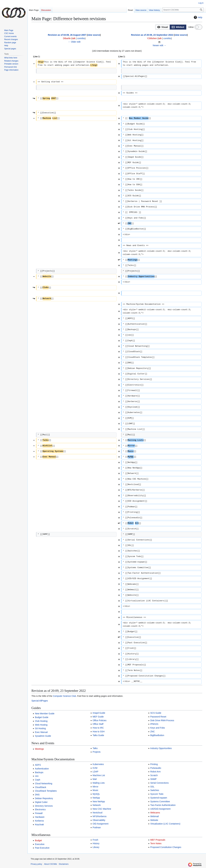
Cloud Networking (44, 783)
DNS (37, 795)
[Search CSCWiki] (183, 10)
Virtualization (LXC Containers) (165, 824)
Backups (39, 772)
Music (95, 790)
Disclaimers (64, 864)
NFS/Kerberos (100, 816)
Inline (191, 27)
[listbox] (171, 27)
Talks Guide (98, 735)
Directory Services (44, 806)
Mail (95, 779)
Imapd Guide (99, 713)
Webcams (155, 813)
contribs (81, 38)
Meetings (39, 749)
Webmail (155, 816)
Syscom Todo (157, 794)
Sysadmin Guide (43, 736)
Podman (97, 827)
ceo (37, 776)
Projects (97, 752)
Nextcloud (97, 813)
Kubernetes (98, 764)
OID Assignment (100, 824)
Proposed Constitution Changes (166, 847)
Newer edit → (159, 45)
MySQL (96, 794)
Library (96, 847)
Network (97, 805)
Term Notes (156, 843)
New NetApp (99, 801)
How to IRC (98, 728)
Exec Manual (41, 732)
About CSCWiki (50, 864)
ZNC (153, 732)
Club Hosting (41, 721)
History (96, 843)
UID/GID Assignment (160, 809)
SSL (152, 787)
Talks (95, 748)
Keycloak (39, 824)
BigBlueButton (157, 735)
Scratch (154, 775)
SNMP (153, 779)
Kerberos (39, 821)
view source (94, 35)
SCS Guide (156, 713)
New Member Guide (45, 714)
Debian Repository (44, 798)
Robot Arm (155, 772)
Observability (99, 820)
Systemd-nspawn (159, 798)
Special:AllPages (40, 701)
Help (198, 17)
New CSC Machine (102, 809)
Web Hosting (41, 725)
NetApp (96, 798)
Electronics (40, 809)
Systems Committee (160, 801)
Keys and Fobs (158, 728)
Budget (38, 840)
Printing (154, 764)
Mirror (95, 787)
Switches (155, 790)
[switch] (198, 27)
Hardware (40, 817)
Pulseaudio (156, 768)
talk (74, 38)
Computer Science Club (64, 696)
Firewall (39, 813)
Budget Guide (42, 717)
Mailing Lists (99, 783)
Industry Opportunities (161, 748)
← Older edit (74, 42)
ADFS (38, 765)
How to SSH (99, 732)
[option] (163, 27)
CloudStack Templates (46, 791)
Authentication (42, 769)
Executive (40, 844)
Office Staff (98, 724)
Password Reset (158, 717)
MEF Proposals (158, 840)
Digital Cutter (41, 802)
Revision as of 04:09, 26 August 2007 (67, 35)
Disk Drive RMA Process (162, 720)
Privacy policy (36, 864)
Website (154, 820)
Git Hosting (40, 728)
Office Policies (99, 720)
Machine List (99, 775)
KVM (95, 768)
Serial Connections (160, 783)
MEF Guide (98, 717)
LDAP (95, 772)
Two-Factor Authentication (163, 805)
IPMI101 (154, 724)
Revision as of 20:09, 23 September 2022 (152, 35)
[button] (163, 27)
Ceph (37, 780)
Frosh (95, 840)
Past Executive (42, 848)
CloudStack (41, 787)
